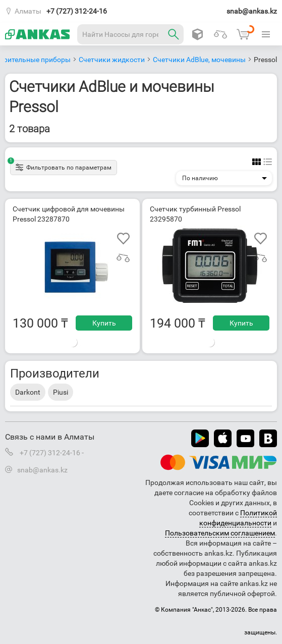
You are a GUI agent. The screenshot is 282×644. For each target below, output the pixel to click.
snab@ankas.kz (252, 11)
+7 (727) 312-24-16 (77, 11)
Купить (104, 323)
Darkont (28, 392)
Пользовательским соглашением (220, 533)
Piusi (61, 392)
